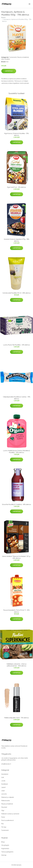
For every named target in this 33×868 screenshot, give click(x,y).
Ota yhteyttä (5, 845)
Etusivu (3, 17)
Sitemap (4, 855)
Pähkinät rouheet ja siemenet (10, 814)
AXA (3, 59)
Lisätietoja (9, 71)
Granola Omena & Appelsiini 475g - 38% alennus (17, 240)
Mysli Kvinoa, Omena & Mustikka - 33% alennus (16, 134)
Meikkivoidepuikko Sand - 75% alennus (17, 718)
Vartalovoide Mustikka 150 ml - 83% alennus (16, 293)
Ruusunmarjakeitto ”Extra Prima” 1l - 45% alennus (16, 611)
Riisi (3, 824)
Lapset (3, 787)
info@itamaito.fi (6, 764)
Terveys (4, 827)
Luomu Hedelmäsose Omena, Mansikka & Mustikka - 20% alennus (17, 452)
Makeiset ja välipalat (8, 797)
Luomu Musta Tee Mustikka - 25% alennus (17, 345)
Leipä (3, 791)
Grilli (3, 777)
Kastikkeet (5, 784)
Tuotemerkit (13, 57)
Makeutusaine (6, 801)
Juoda (3, 781)
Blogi (3, 842)
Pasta (3, 817)
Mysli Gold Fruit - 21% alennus (16, 187)
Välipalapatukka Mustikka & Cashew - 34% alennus (17, 398)
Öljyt (3, 810)
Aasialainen (5, 774)
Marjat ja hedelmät (23, 57)
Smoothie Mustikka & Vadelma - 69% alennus (16, 504)
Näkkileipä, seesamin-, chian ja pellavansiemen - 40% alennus (16, 665)
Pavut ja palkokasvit (7, 820)
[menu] (30, 4)
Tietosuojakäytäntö (7, 852)
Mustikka (7, 59)
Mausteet (4, 807)
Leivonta (4, 794)
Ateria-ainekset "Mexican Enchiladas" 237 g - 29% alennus (16, 557)
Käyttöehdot (5, 848)
